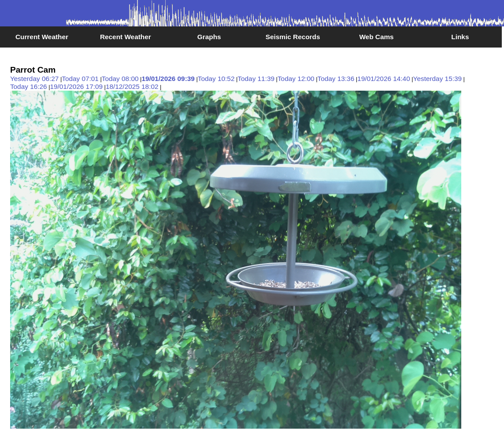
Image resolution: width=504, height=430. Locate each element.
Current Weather (42, 37)
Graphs (209, 37)
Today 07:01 (80, 79)
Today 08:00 (120, 79)
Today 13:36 (336, 79)
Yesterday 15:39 (437, 79)
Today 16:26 (29, 86)
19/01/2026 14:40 (384, 79)
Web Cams (376, 37)
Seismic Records (293, 37)
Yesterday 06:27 (34, 79)
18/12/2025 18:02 (132, 86)
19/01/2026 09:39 (168, 79)
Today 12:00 (296, 79)
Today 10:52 (216, 79)
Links (460, 37)
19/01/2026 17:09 (76, 86)
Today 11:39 (256, 79)
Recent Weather (126, 37)
